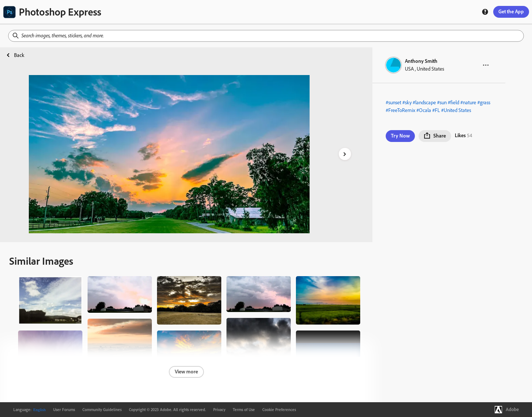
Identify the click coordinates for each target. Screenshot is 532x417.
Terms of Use (244, 410)
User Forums (64, 410)
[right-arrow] (345, 154)
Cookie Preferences (279, 410)
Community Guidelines (102, 410)
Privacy (219, 410)
